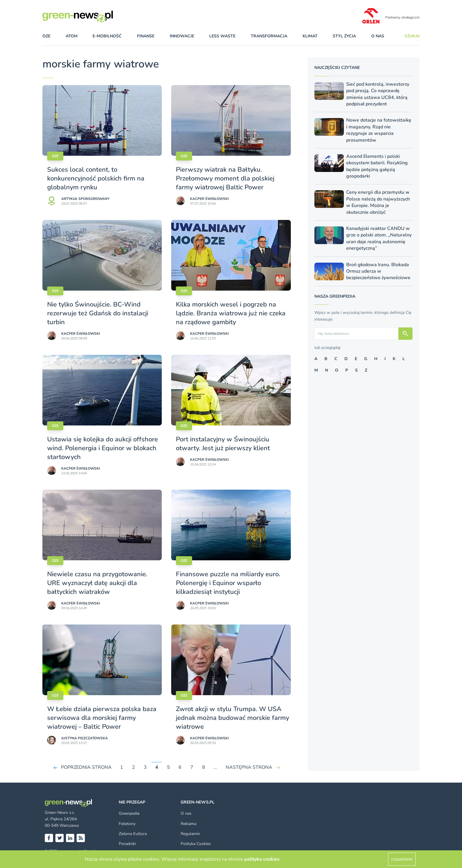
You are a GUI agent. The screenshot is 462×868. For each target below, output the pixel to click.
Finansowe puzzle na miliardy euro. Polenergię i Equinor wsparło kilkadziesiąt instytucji (228, 583)
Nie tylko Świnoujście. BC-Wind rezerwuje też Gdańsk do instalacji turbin (98, 313)
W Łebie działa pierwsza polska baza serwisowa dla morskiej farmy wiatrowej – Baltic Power (102, 718)
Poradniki (127, 844)
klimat (310, 36)
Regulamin (190, 834)
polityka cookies (262, 859)
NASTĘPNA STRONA (249, 767)
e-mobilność (107, 36)
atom (72, 36)
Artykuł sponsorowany (85, 199)
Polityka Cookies (196, 844)
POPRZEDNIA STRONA (86, 767)
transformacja (269, 36)
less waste (222, 36)
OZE (46, 36)
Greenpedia (129, 813)
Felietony (127, 824)
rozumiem (402, 859)
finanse (146, 36)
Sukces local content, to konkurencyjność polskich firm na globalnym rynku (96, 178)
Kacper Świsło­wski (209, 199)
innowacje (182, 36)
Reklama (188, 824)
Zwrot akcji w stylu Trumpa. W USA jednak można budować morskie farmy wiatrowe (232, 718)
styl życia (344, 36)
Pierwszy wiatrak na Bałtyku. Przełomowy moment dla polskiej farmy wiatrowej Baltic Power (225, 178)
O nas (378, 36)
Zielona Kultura (133, 834)
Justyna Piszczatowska (85, 738)
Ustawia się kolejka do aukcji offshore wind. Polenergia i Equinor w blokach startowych (103, 448)
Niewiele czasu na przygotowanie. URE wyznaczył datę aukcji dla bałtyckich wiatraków (97, 583)
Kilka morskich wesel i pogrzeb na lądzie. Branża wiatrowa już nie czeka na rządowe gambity (231, 313)
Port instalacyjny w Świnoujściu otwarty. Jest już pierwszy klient (223, 444)
